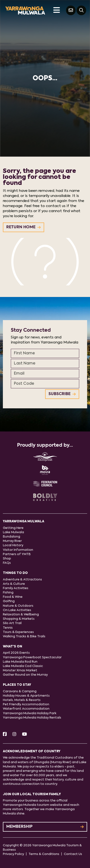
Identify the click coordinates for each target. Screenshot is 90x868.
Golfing (9, 601)
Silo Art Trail (12, 623)
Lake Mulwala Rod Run (20, 662)
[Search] (81, 10)
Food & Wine (13, 597)
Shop (7, 559)
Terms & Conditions (44, 854)
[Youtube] (24, 735)
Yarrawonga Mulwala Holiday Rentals (32, 718)
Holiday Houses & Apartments (26, 696)
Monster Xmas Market (20, 670)
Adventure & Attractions (22, 580)
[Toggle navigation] (56, 10)
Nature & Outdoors (18, 606)
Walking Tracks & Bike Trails (24, 636)
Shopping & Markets (19, 619)
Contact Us (73, 854)
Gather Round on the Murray (25, 675)
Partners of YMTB (17, 554)
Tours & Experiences (18, 632)
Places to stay (17, 685)
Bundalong (12, 537)
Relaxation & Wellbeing (21, 615)
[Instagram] (14, 735)
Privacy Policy (13, 854)
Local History (13, 545)
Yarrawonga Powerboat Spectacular (32, 657)
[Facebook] (5, 735)
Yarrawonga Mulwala (24, 521)
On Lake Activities (17, 610)
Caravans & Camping (20, 691)
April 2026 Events (16, 653)
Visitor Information (18, 550)
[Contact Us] (71, 10)
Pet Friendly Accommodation (26, 704)
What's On (12, 647)
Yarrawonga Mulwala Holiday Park (30, 713)
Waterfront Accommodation (26, 709)
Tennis (8, 628)
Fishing (8, 593)
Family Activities (16, 588)
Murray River (12, 541)
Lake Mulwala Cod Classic (23, 666)
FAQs (7, 563)
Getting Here (13, 528)
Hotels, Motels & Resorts (22, 700)
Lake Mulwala (13, 532)
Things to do (15, 573)
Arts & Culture (14, 584)
